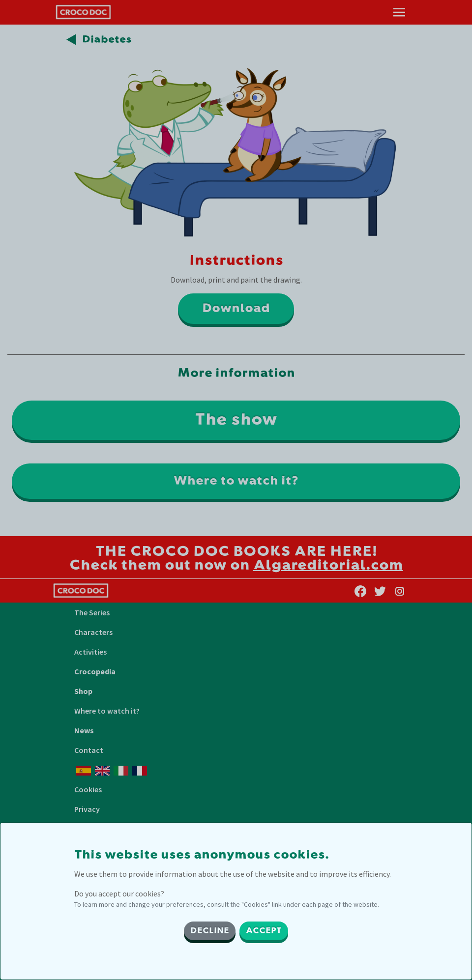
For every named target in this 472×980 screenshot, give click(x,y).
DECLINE (210, 931)
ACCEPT (264, 931)
